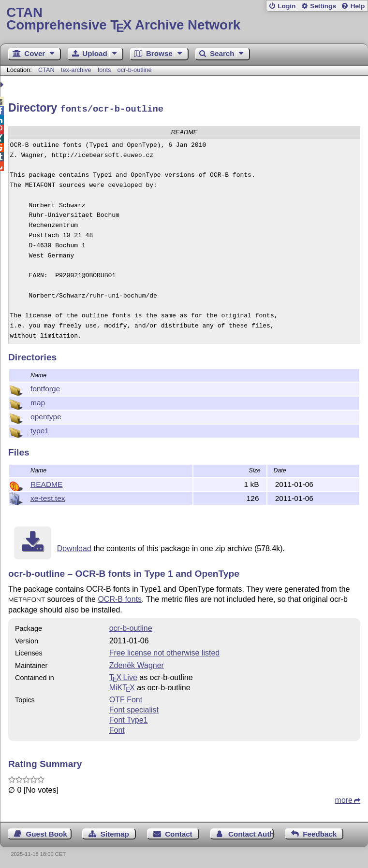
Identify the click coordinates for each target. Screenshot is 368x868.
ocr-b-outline (135, 70)
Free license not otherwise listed (165, 651)
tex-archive (76, 70)
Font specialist (134, 708)
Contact (179, 832)
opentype (46, 415)
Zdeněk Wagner (137, 664)
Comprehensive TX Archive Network (184, 19)
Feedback (320, 832)
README (46, 483)
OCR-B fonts (120, 598)
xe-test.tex (48, 497)
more (344, 799)
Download (74, 547)
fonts (104, 70)
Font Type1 (129, 719)
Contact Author (251, 832)
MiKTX (122, 686)
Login (287, 6)
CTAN (46, 70)
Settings (323, 6)
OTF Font (126, 698)
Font (117, 729)
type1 (40, 429)
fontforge (45, 387)
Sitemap (115, 832)
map (38, 401)
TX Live (123, 676)
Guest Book (47, 832)
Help (358, 6)
